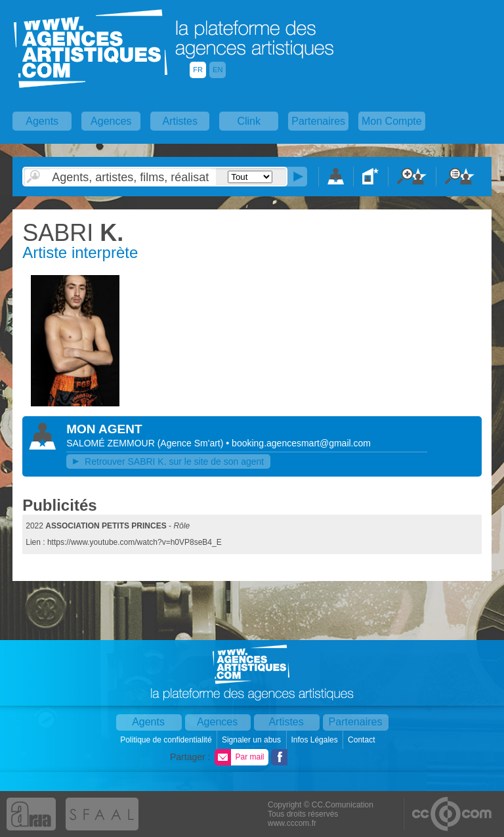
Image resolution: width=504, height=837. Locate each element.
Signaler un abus (252, 740)
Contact (363, 740)
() (192, 443)
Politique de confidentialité (167, 740)
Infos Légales (315, 740)
